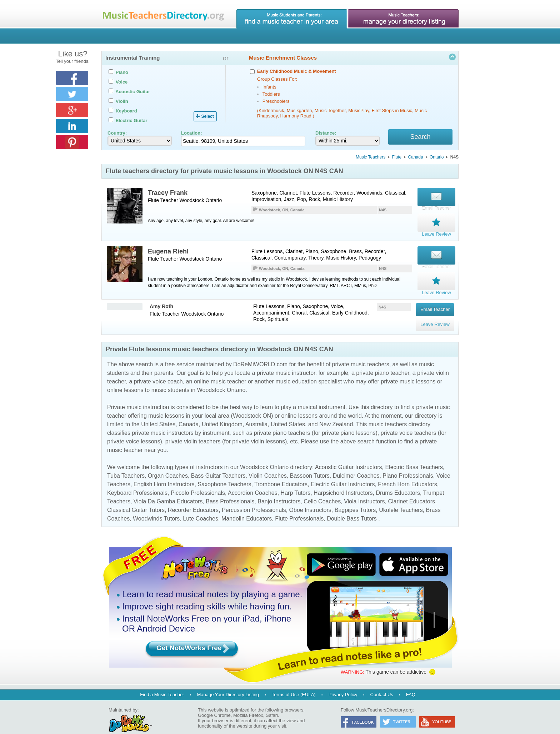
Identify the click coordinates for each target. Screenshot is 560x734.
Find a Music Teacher (162, 684)
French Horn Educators (407, 474)
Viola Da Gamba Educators (168, 491)
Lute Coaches (201, 508)
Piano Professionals (408, 465)
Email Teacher (435, 304)
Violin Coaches (267, 465)
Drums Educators (398, 482)
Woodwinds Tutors (156, 508)
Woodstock (192, 201)
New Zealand (336, 414)
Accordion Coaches (253, 482)
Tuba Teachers (126, 465)
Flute (397, 158)
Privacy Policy (343, 684)
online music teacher (220, 371)
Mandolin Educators (247, 508)
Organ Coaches (168, 465)
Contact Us (382, 684)
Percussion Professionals (254, 500)
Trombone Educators (281, 474)
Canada (416, 158)
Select (207, 116)
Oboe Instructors (310, 500)
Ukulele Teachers (401, 500)
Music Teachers (371, 158)
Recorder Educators (193, 500)
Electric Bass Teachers (414, 457)
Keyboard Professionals (137, 482)
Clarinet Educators (411, 491)
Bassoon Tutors (310, 465)
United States (158, 414)
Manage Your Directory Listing (228, 684)
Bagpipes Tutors (355, 500)
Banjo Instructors (279, 491)
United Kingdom (222, 414)
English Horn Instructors (164, 474)
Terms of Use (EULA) (294, 684)
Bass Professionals (230, 491)
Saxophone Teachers (224, 474)
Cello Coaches (322, 491)
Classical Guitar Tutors (136, 500)
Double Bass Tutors (352, 508)
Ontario (437, 158)
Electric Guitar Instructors (343, 474)
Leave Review (435, 314)
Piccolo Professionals (198, 482)
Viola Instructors (364, 491)
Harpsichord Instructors (343, 482)
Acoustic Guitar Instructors (349, 457)
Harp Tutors (296, 482)
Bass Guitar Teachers (218, 465)
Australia (256, 414)
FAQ (411, 684)
